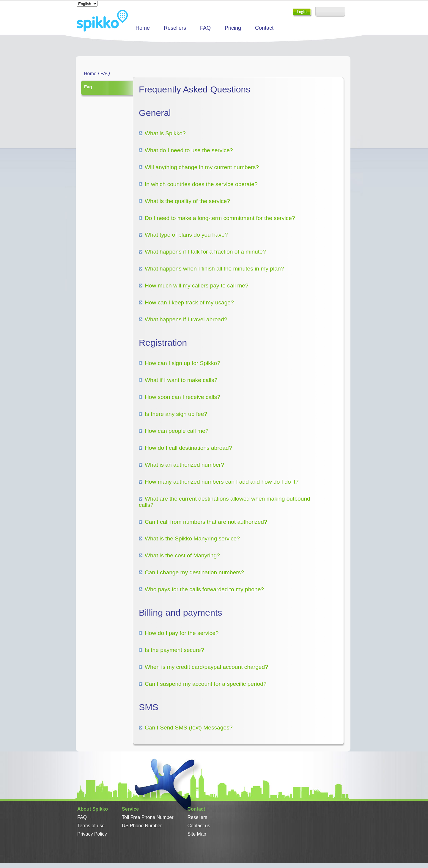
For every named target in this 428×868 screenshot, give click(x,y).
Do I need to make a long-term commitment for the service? (220, 218)
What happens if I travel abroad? (186, 319)
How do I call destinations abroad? (188, 448)
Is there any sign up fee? (176, 414)
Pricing (233, 28)
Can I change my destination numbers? (194, 572)
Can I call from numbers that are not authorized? (206, 522)
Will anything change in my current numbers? (202, 167)
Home (143, 28)
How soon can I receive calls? (182, 397)
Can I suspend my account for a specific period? (206, 684)
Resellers (175, 28)
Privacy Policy (92, 834)
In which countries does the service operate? (201, 184)
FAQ (205, 28)
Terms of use (91, 826)
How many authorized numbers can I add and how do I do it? (222, 482)
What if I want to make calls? (181, 380)
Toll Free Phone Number (148, 817)
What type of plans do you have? (186, 235)
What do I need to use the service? (189, 150)
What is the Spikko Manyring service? (192, 538)
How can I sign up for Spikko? (182, 363)
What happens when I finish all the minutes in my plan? (214, 269)
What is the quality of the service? (187, 201)
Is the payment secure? (174, 650)
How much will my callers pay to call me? (197, 286)
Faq (88, 87)
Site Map (197, 834)
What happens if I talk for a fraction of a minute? (205, 252)
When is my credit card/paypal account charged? (206, 667)
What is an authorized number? (184, 465)
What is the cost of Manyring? (182, 555)
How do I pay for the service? (182, 633)
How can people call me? (177, 431)
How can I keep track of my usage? (189, 302)
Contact (264, 28)
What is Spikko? (165, 133)
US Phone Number (142, 826)
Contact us (199, 826)
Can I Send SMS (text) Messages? (189, 728)
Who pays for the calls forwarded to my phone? (204, 589)
